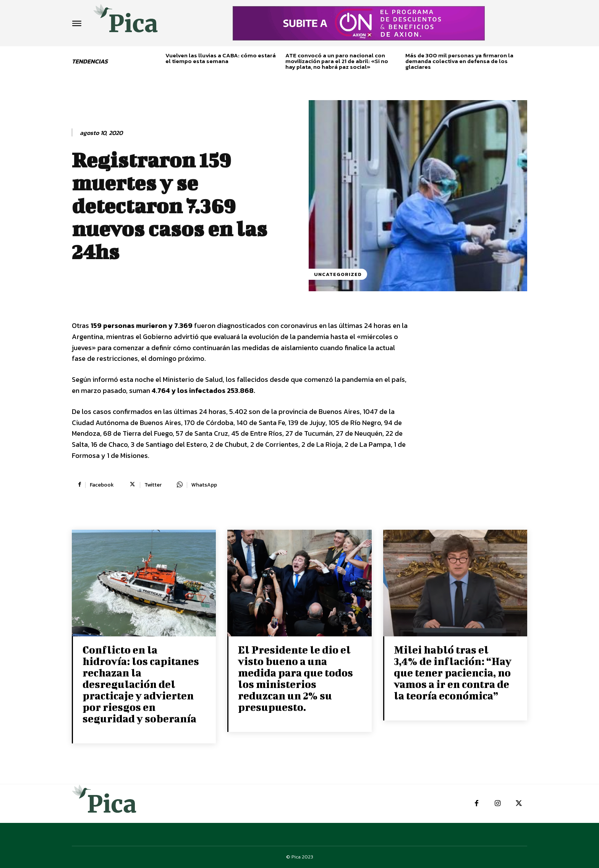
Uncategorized (338, 274)
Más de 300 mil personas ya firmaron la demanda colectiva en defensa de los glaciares (459, 61)
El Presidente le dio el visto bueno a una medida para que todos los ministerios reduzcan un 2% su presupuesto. (295, 678)
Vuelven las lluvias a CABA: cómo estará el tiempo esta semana (221, 58)
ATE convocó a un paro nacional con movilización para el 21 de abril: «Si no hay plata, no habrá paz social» (337, 61)
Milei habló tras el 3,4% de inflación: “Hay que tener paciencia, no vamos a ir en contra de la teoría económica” (453, 672)
